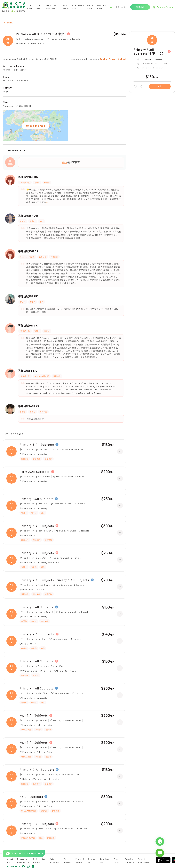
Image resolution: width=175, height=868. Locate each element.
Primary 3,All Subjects (37, 444)
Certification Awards (39, 860)
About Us (10, 860)
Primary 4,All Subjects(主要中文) (41, 34)
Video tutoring (67, 860)
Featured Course (80, 860)
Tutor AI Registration (144, 860)
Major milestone (54, 860)
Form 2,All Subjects (35, 472)
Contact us (92, 860)
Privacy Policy (117, 860)
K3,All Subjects (31, 797)
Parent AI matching (129, 860)
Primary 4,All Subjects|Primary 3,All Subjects (54, 580)
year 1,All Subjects (34, 715)
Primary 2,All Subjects (37, 634)
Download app (105, 860)
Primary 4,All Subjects (37, 553)
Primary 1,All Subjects (36, 499)
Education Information (23, 860)
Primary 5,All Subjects (37, 824)
